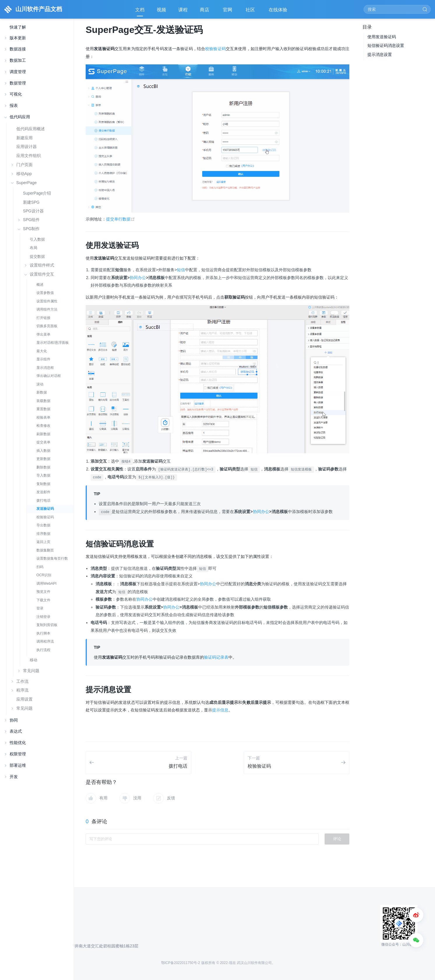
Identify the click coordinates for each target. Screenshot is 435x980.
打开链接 (43, 318)
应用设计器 (27, 147)
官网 (228, 12)
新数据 (42, 392)
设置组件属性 (47, 301)
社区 (251, 12)
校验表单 (43, 417)
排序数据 (43, 534)
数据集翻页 (45, 550)
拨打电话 (43, 500)
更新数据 (43, 459)
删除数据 (43, 467)
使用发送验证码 (382, 37)
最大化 (42, 351)
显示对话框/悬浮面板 (53, 343)
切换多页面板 (47, 326)
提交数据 (37, 257)
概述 (40, 285)
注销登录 (43, 617)
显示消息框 (45, 368)
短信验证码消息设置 (386, 45)
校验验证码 (45, 517)
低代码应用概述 (31, 129)
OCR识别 (44, 575)
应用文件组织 (29, 156)
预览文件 (43, 592)
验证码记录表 (216, 657)
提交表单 (43, 442)
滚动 (40, 384)
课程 (183, 10)
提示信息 (220, 710)
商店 (205, 12)
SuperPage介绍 (37, 193)
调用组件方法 (47, 309)
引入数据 (37, 239)
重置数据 (43, 409)
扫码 (40, 567)
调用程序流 (45, 641)
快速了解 (18, 27)
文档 (140, 10)
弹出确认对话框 (49, 376)
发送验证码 (45, 509)
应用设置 (24, 699)
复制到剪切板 (47, 625)
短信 (181, 270)
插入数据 (43, 451)
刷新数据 (43, 434)
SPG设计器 (33, 211)
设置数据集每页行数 (52, 558)
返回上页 (43, 542)
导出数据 (43, 525)
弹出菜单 (43, 334)
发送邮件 (43, 492)
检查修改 (43, 426)
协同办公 (138, 278)
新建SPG (31, 202)
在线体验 (279, 12)
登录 (40, 608)
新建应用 (24, 138)
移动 (34, 660)
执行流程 (43, 650)
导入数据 (43, 475)
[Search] (397, 9)
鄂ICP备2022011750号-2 (180, 963)
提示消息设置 (380, 54)
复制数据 (43, 484)
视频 (161, 10)
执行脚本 (43, 633)
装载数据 (43, 401)
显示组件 (43, 359)
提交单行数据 (120, 219)
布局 (34, 248)
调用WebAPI (46, 584)
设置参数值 (45, 293)
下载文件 (43, 600)
